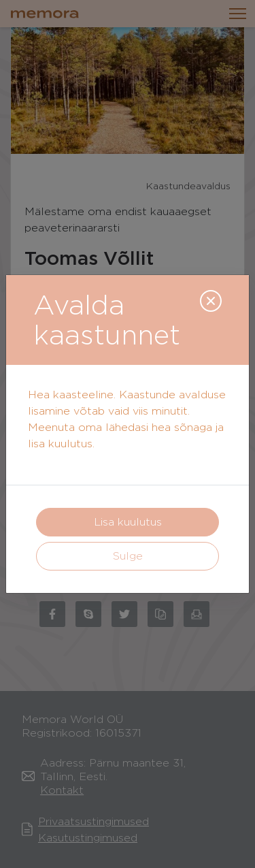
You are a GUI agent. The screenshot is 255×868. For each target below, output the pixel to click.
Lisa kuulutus (128, 522)
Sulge (128, 556)
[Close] (211, 301)
